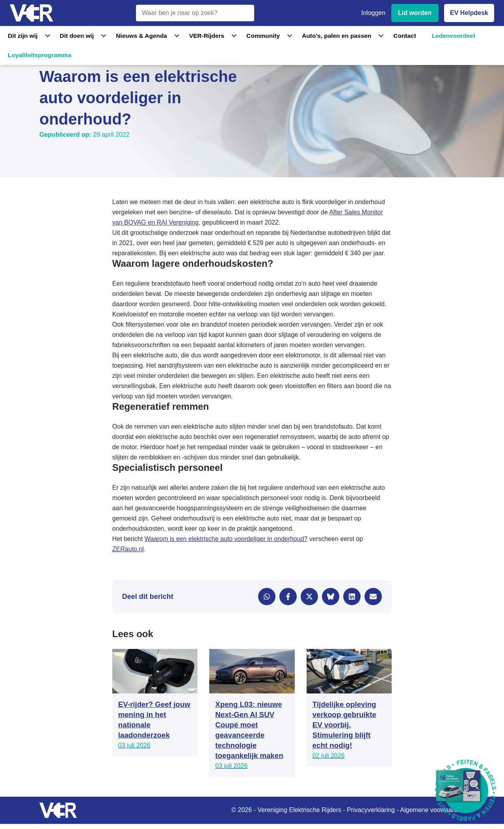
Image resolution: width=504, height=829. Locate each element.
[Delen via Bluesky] (331, 597)
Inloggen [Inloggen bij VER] (373, 13)
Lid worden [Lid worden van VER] (415, 13)
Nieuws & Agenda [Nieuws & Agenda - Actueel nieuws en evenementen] (121, 35)
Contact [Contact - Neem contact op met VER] (342, 35)
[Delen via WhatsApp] (267, 597)
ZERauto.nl (128, 549)
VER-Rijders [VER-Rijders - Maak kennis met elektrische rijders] (176, 35)
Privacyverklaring (371, 810)
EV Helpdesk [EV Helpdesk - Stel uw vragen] (469, 13)
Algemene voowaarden (432, 810)
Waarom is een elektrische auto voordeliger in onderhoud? (226, 539)
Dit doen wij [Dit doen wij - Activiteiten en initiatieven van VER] (66, 35)
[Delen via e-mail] (373, 597)
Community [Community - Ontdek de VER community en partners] (222, 35)
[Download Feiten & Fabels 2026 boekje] (466, 791)
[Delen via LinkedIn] (352, 597)
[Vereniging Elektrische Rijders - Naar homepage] (32, 13)
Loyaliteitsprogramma (452, 35)
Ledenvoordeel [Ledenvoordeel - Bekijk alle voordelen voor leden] (388, 35)
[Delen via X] (309, 597)
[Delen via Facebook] (288, 597)
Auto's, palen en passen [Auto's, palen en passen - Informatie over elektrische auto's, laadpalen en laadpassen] (285, 35)
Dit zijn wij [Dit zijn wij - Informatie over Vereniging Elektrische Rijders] (21, 35)
